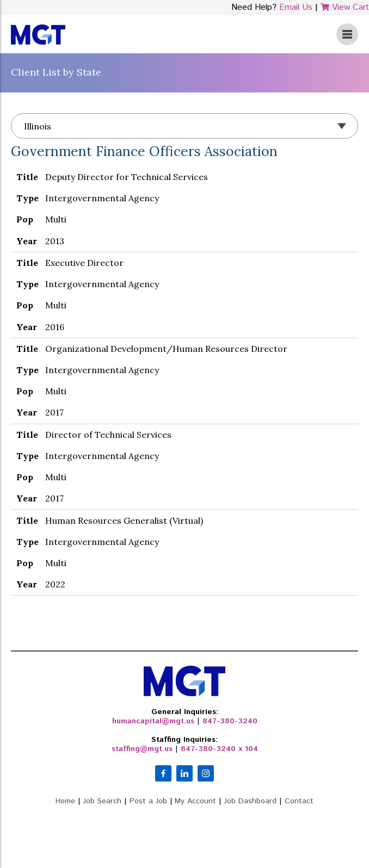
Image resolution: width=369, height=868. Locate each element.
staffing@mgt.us (142, 749)
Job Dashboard (250, 801)
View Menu (347, 34)
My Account (195, 801)
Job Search (102, 801)
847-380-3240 (230, 721)
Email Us (296, 7)
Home (65, 801)
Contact (299, 801)
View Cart (345, 7)
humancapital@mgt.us (153, 721)
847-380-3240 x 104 (219, 749)
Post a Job (148, 801)
